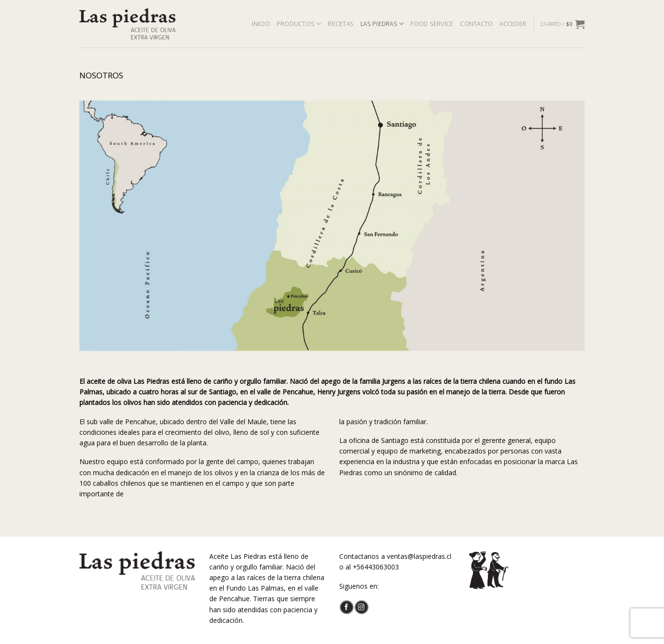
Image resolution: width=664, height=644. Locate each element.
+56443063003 (376, 567)
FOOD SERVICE (432, 24)
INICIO (261, 24)
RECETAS (341, 24)
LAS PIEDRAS (382, 24)
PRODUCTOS (299, 24)
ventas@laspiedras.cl (419, 556)
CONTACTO (476, 24)
